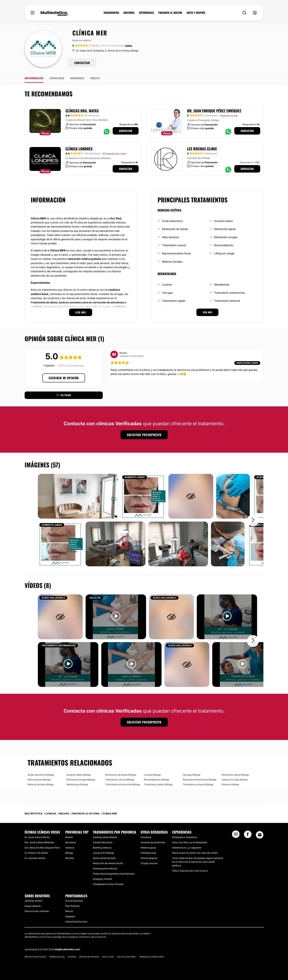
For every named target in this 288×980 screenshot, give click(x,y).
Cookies (72, 957)
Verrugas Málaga (192, 775)
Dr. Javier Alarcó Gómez (37, 837)
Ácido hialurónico (172, 221)
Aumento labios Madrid (105, 837)
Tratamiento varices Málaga (120, 780)
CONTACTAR (82, 63)
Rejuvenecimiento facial (176, 253)
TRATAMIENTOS (111, 13)
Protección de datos (35, 957)
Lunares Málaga (152, 775)
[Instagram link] (236, 835)
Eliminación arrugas (226, 237)
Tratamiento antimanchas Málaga (123, 784)
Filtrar (64, 395)
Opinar (129, 46)
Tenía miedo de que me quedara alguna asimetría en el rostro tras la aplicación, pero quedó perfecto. (198, 862)
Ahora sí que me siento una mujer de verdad (195, 853)
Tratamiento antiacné (227, 301)
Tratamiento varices (174, 245)
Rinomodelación (224, 245)
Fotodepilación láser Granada (108, 884)
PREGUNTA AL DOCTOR (170, 13)
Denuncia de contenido (37, 911)
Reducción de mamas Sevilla (108, 863)
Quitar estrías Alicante (104, 858)
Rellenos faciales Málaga (41, 784)
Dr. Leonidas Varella (35, 858)
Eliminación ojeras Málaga (235, 775)
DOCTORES (129, 13)
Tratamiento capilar (174, 301)
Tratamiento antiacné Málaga (198, 784)
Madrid (69, 837)
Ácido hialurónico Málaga (41, 775)
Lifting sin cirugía (224, 253)
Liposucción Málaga (103, 853)
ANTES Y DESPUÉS (196, 13)
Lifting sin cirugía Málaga (235, 780)
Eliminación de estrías (175, 229)
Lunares (167, 284)
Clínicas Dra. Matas (82, 111)
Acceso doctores (74, 901)
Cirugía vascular (149, 863)
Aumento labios (223, 221)
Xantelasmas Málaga (77, 784)
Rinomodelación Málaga (157, 780)
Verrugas (168, 293)
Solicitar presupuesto (144, 435)
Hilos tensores (171, 237)
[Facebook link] (248, 835)
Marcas (69, 911)
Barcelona (71, 842)
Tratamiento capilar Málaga (158, 784)
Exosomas (146, 837)
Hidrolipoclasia (148, 853)
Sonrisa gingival (149, 858)
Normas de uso (57, 957)
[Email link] (260, 835)
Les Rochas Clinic (202, 149)
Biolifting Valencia (102, 848)
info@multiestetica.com (67, 949)
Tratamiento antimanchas (230, 293)
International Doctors (76, 922)
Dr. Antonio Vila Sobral (36, 853)
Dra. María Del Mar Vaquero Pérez (42, 848)
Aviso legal (108, 957)
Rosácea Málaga (230, 784)
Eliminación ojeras (225, 229)
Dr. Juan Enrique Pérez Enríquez (214, 111)
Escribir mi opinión (64, 378)
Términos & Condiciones (151, 957)
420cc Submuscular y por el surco (190, 871)
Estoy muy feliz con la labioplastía (190, 842)
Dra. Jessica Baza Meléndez (39, 842)
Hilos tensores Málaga (39, 780)
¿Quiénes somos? (34, 901)
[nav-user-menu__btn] (255, 13)
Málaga (69, 853)
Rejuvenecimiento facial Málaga (200, 780)
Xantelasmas (222, 284)
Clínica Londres (79, 149)
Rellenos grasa (148, 848)
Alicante (70, 858)
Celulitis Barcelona (103, 842)
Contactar (126, 131)
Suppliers (70, 916)
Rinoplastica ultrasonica (185, 837)
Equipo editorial (33, 906)
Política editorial (127, 957)
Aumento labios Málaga (79, 775)
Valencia (70, 848)
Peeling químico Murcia (105, 868)
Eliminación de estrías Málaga (121, 775)
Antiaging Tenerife (102, 879)
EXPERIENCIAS (146, 13)
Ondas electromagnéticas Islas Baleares (114, 874)
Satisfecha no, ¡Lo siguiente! (187, 848)
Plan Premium (72, 906)
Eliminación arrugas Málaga (81, 780)
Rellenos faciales (172, 262)
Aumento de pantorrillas (153, 842)
